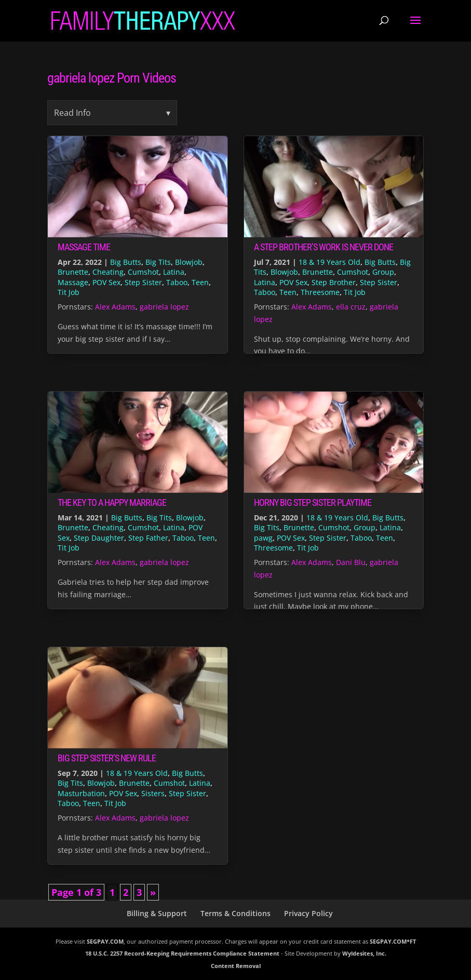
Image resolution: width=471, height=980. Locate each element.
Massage (73, 282)
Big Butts (126, 262)
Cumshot (143, 272)
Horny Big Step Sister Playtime (313, 502)
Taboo (177, 282)
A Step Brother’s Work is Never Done (324, 247)
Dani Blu (351, 562)
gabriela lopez (164, 307)
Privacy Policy (308, 913)
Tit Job (69, 292)
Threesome (320, 292)
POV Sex (106, 282)
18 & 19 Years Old (329, 262)
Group (383, 272)
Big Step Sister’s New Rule (107, 758)
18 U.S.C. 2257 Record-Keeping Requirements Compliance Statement (182, 953)
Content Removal (236, 966)
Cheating (108, 272)
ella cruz (351, 307)
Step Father (148, 538)
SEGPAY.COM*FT (393, 941)
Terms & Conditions (235, 913)
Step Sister (143, 282)
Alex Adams (115, 307)
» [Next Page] (153, 892)
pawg (263, 538)
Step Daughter (99, 538)
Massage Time (84, 247)
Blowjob (189, 262)
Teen (200, 282)
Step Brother (334, 282)
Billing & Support (157, 913)
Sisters (153, 793)
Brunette (73, 272)
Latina (174, 272)
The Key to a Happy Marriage (112, 502)
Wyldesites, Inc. (364, 953)
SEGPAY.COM (105, 941)
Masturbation (81, 793)
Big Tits (158, 262)
